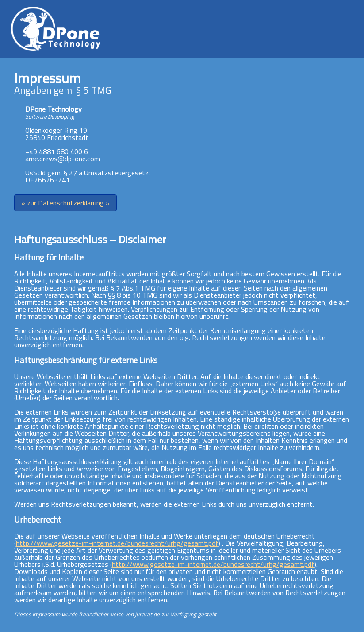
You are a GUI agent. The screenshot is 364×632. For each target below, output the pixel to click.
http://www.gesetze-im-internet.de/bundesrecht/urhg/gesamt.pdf (117, 543)
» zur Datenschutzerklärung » (65, 203)
